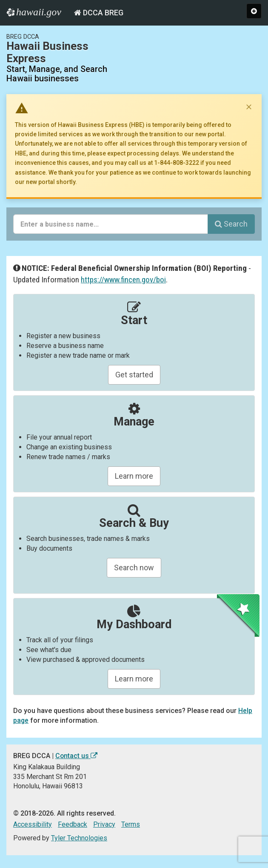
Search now (134, 568)
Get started (134, 375)
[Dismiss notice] (249, 107)
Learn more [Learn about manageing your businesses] (134, 476)
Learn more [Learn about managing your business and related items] (134, 679)
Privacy (104, 824)
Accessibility (33, 824)
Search (231, 224)
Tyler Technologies (79, 838)
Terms (131, 824)
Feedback (73, 824)
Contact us (77, 756)
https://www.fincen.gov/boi (124, 280)
